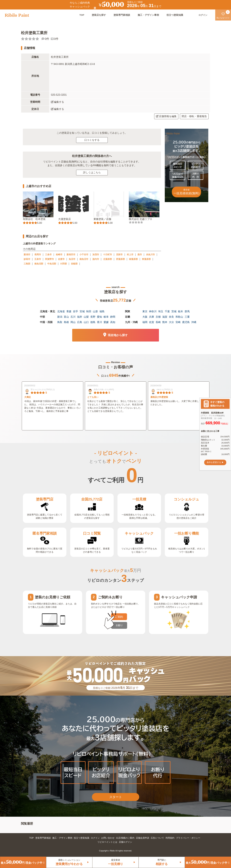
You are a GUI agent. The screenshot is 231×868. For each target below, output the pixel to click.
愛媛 (106, 322)
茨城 (174, 311)
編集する (57, 102)
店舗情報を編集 (166, 116)
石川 (73, 317)
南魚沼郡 (39, 264)
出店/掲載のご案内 (125, 838)
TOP (82, 15)
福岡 (145, 322)
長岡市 (38, 254)
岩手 (76, 311)
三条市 (48, 254)
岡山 (73, 322)
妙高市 (27, 259)
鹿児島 (186, 322)
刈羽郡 (64, 264)
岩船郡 (74, 264)
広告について (157, 838)
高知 (113, 322)
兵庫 (152, 317)
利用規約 (170, 838)
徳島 (93, 322)
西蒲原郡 (120, 259)
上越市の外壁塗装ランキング (39, 244)
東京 (145, 311)
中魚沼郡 (52, 264)
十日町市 (108, 254)
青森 (69, 311)
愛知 (99, 317)
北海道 (61, 311)
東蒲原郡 (146, 259)
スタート (116, 797)
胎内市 (96, 259)
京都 (158, 317)
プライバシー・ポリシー (188, 838)
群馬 (187, 311)
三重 (187, 317)
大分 (171, 322)
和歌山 (179, 317)
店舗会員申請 (143, 838)
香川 (99, 322)
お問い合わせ (108, 838)
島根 (66, 322)
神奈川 (153, 311)
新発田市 (71, 254)
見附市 (119, 254)
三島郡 (27, 264)
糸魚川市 (150, 254)
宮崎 (178, 322)
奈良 (171, 317)
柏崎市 (59, 254)
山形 (95, 311)
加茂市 (96, 254)
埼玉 (161, 311)
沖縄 (194, 322)
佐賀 (152, 322)
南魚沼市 (84, 259)
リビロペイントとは (107, 842)
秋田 (89, 311)
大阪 (145, 317)
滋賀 (165, 317)
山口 (86, 322)
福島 (102, 311)
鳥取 (60, 322)
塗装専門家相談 (122, 15)
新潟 (60, 317)
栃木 (181, 311)
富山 (66, 317)
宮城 (82, 311)
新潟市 (27, 254)
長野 (93, 317)
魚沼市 (72, 259)
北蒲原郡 (108, 259)
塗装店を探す (99, 15)
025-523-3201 (59, 95)
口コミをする (92, 140)
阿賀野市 (50, 259)
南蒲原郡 (133, 259)
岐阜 (106, 317)
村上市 (130, 254)
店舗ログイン (126, 842)
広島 (80, 322)
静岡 (113, 317)
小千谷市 (84, 254)
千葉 (167, 311)
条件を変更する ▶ (215, 462)
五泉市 (38, 259)
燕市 (140, 254)
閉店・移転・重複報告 (194, 116)
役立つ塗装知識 (175, 15)
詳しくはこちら (92, 172)
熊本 (165, 322)
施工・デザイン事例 (148, 15)
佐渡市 (61, 259)
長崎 (158, 322)
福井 (80, 317)
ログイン (95, 838)
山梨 (86, 317)
